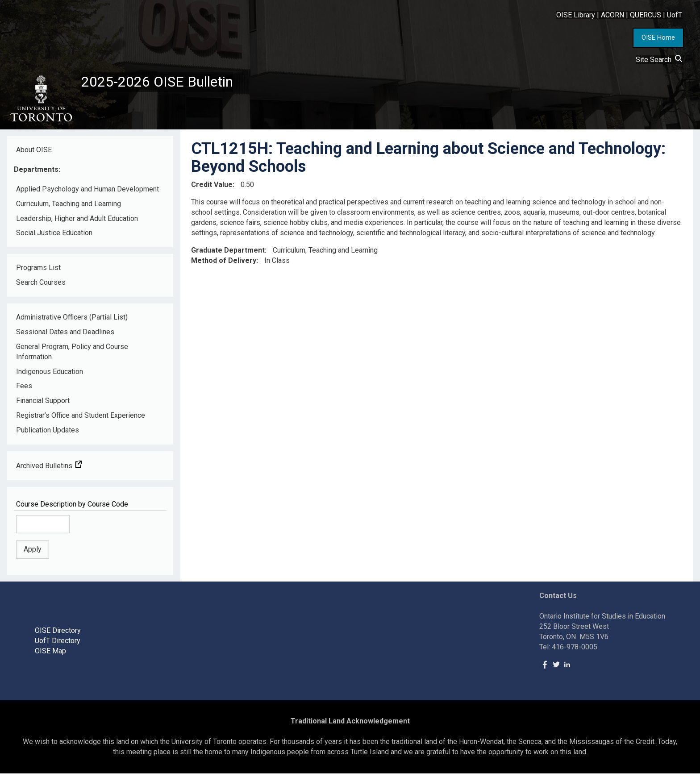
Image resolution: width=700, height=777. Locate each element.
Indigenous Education (50, 375)
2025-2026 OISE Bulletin (166, 83)
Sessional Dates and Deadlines (65, 335)
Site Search (659, 60)
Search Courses (41, 286)
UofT (675, 15)
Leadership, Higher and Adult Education (77, 222)
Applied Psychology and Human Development (87, 193)
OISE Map (50, 654)
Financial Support (43, 405)
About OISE (34, 153)
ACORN (612, 15)
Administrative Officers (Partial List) (72, 321)
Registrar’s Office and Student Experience (81, 419)
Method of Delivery (224, 264)
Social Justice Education (54, 237)
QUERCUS (646, 15)
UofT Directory (58, 644)
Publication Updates (48, 434)
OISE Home (658, 37)
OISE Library (576, 15)
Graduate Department (228, 254)
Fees (24, 390)
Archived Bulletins (49, 469)
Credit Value (212, 188)
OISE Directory (58, 634)
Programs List (38, 272)
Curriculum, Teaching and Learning (69, 207)
